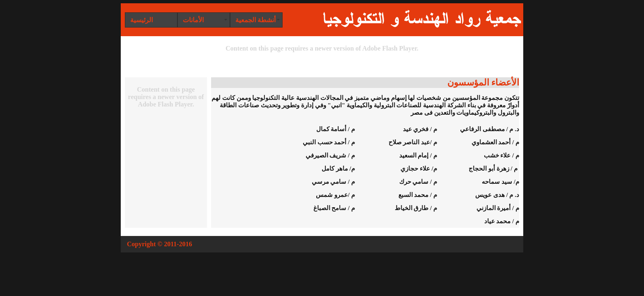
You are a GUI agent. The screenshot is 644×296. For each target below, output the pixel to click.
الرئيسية (141, 20)
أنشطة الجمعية (255, 20)
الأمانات (193, 20)
